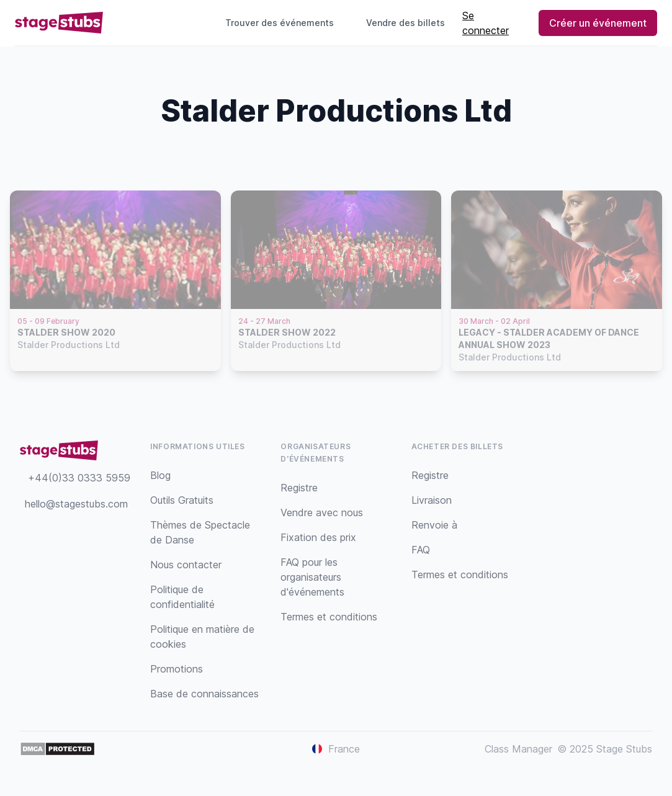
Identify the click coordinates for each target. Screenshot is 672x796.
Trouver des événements (280, 23)
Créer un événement (598, 23)
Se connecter (486, 23)
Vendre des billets (410, 23)
